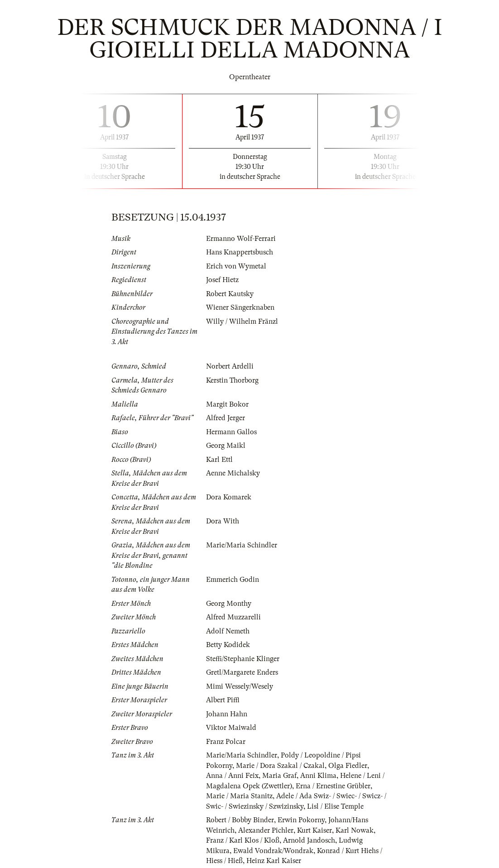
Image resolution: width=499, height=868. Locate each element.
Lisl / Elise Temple (335, 806)
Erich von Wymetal (236, 266)
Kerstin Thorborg (232, 380)
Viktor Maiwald (231, 728)
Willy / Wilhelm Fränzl (242, 321)
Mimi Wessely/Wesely (240, 686)
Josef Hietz (222, 280)
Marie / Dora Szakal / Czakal (280, 766)
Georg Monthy (229, 604)
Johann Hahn (227, 714)
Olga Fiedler (348, 766)
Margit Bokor (227, 404)
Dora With (223, 521)
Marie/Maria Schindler (242, 545)
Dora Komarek (229, 497)
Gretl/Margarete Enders (242, 672)
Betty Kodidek (228, 645)
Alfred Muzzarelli (233, 617)
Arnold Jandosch (309, 840)
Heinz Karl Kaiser (274, 861)
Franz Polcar (226, 742)
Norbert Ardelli (230, 366)
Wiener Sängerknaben (240, 307)
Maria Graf (279, 776)
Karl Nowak (355, 830)
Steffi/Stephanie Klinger (243, 659)
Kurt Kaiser (314, 830)
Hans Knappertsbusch (240, 252)
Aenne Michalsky (233, 473)
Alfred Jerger (226, 418)
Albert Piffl (223, 700)
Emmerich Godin (233, 580)
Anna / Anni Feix (232, 776)
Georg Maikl (226, 446)
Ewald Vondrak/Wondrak (273, 851)
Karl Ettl (219, 460)
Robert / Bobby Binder (240, 820)
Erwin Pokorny (301, 820)
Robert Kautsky (230, 294)
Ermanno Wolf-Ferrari (241, 239)
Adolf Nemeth (228, 631)
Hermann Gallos (231, 432)
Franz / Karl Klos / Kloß (243, 840)
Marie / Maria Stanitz (239, 796)
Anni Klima (318, 776)
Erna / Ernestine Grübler (333, 786)
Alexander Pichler (266, 830)
